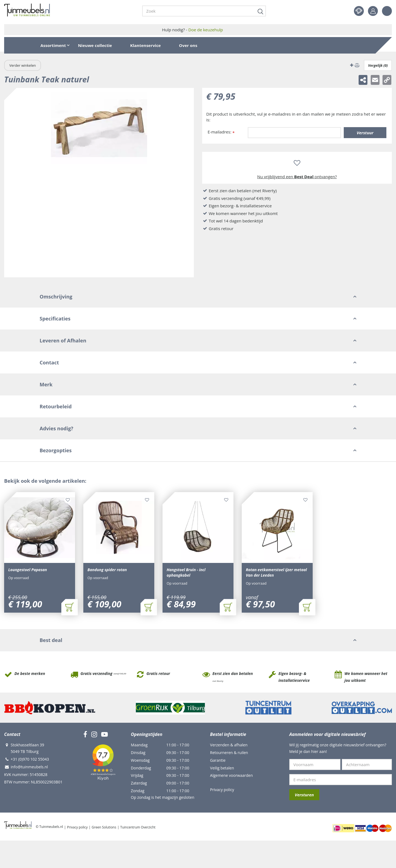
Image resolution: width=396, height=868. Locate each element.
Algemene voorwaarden (231, 775)
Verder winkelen (23, 65)
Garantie (218, 760)
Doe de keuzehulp (206, 30)
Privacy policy (222, 790)
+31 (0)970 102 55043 (30, 759)
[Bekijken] (370, 45)
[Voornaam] (315, 764)
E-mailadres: (221, 132)
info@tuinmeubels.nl (29, 767)
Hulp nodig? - (193, 30)
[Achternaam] (367, 764)
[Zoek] (204, 11)
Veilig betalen (222, 768)
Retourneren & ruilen (229, 753)
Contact (359, 11)
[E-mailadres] (341, 780)
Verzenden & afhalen (229, 745)
